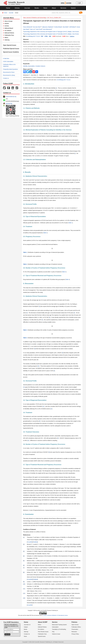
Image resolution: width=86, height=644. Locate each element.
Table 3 (64, 272)
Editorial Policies (9, 33)
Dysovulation (31, 66)
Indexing (7, 40)
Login (79, 3)
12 (43, 406)
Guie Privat (39, 29)
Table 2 (45, 233)
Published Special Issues (10, 49)
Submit (73, 8)
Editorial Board (8, 28)
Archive (6, 26)
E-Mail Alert (6, 58)
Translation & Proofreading (59, 629)
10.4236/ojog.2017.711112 (33, 36)
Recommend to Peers (9, 72)
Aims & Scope (8, 21)
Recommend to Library (9, 75)
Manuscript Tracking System (59, 625)
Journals (27, 8)
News (45, 8)
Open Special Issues (9, 45)
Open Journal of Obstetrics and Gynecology (35, 18)
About (54, 8)
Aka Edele (65, 27)
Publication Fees (9, 35)
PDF (42, 36)
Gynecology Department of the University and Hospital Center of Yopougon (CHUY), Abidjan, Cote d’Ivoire (51, 32)
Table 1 (71, 223)
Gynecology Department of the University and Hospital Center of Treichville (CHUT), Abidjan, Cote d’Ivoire (51, 34)
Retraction (74, 632)
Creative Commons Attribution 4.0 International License (55, 615)
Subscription (55, 627)
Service (55, 622)
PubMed (35, 542)
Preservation (75, 629)
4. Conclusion (28, 514)
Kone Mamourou (47, 29)
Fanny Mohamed (28, 27)
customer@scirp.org (11, 97)
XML (50, 36)
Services (63, 8)
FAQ (53, 632)
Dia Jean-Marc (37, 27)
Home (8, 8)
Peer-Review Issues (43, 632)
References (27, 535)
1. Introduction (29, 84)
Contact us (6, 78)
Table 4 (67, 279)
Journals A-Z (27, 625)
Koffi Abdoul (72, 27)
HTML (46, 36)
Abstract (26, 39)
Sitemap (26, 632)
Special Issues (42, 636)
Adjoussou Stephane (48, 27)
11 (24, 387)
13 (28, 440)
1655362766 (9, 104)
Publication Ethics (76, 627)
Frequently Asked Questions (10, 69)
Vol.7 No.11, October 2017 (54, 18)
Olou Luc (32, 29)
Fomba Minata (58, 27)
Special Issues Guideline (10, 52)
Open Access (75, 625)
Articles (17, 8)
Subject (26, 627)
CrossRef (30, 542)
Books (37, 8)
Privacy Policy (75, 634)
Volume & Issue (56, 634)
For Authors (8, 31)
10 (38, 366)
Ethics (6, 38)
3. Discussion (28, 284)
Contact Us (27, 634)
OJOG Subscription (8, 61)
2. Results (27, 172)
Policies (74, 622)
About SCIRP (43, 622)
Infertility (25, 66)
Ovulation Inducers (40, 66)
